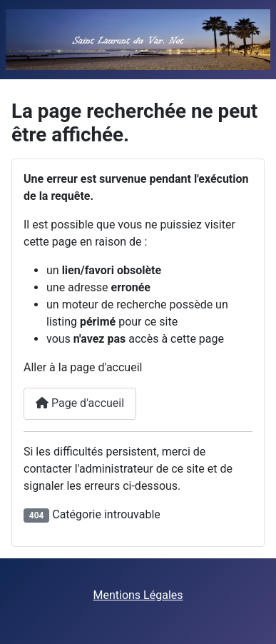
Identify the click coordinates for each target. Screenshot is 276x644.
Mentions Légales (138, 595)
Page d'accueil (80, 403)
